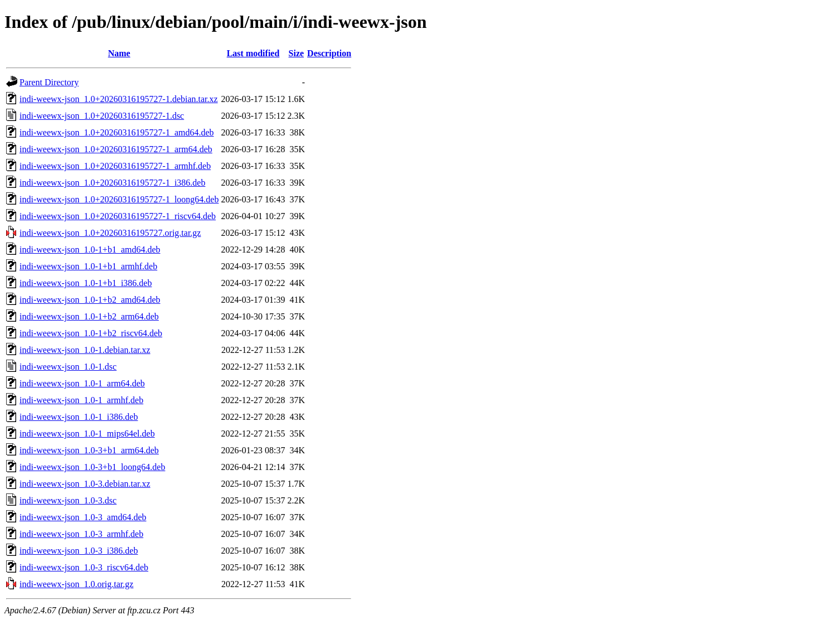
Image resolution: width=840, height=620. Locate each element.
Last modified (253, 53)
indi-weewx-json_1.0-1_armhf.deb (81, 400)
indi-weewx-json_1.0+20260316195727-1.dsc (102, 116)
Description (329, 53)
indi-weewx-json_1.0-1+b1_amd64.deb (90, 250)
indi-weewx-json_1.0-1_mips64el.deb (87, 433)
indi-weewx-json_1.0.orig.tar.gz (76, 584)
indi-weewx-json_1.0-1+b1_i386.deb (86, 283)
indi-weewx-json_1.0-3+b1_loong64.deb (92, 467)
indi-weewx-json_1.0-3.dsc (68, 500)
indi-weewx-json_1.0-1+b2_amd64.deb (90, 300)
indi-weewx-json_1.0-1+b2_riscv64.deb (91, 333)
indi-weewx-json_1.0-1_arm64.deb (82, 383)
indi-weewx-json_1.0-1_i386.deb (79, 417)
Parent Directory (49, 82)
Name (119, 53)
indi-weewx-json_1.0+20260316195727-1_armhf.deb (115, 166)
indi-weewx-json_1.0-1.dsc (68, 367)
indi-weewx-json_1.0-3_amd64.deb (83, 517)
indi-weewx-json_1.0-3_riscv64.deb (84, 567)
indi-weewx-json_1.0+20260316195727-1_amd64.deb (117, 132)
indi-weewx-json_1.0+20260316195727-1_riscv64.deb (118, 216)
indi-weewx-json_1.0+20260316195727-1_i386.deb (112, 183)
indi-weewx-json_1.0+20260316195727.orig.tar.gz (110, 233)
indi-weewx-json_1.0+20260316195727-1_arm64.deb (116, 149)
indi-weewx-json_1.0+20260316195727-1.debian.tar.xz (119, 99)
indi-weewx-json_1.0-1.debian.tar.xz (85, 350)
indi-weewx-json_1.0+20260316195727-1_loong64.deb (119, 199)
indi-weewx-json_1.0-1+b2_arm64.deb (89, 316)
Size (297, 53)
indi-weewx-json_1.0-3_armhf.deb (81, 534)
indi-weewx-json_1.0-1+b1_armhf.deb (88, 266)
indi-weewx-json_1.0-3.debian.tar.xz (85, 484)
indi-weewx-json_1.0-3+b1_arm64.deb (89, 450)
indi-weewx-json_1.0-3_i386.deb (79, 551)
